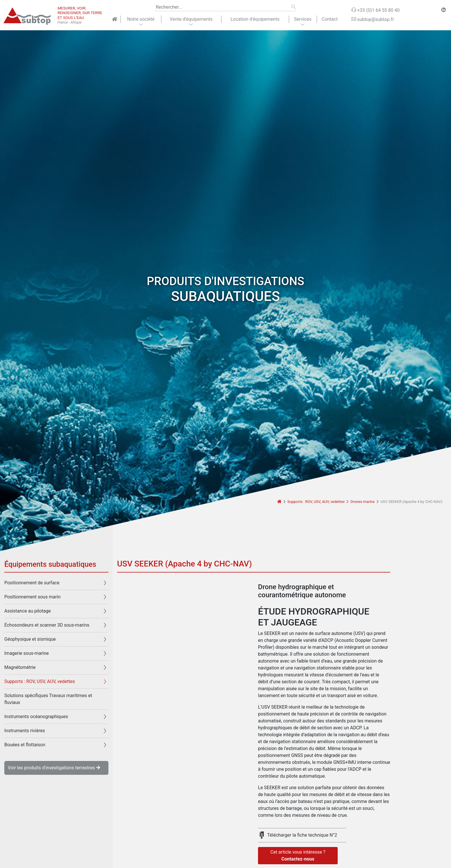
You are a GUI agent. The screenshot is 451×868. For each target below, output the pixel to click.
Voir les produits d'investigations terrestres (54, 768)
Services (303, 19)
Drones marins (362, 502)
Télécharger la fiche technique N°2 (302, 835)
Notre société (141, 19)
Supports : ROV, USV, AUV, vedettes (316, 502)
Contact (330, 19)
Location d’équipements (255, 19)
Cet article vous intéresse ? (298, 856)
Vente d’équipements (191, 19)
